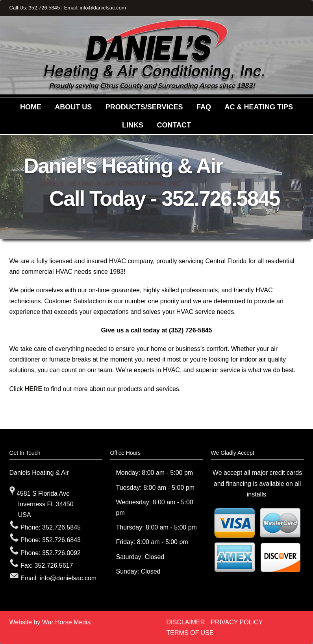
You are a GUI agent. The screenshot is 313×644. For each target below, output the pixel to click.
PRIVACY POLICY (237, 622)
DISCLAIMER (186, 622)
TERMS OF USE (190, 633)
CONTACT (174, 125)
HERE (33, 389)
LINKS (133, 125)
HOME (31, 107)
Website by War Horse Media (50, 622)
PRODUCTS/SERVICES (144, 107)
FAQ (204, 107)
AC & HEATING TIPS (259, 107)
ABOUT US (73, 107)
